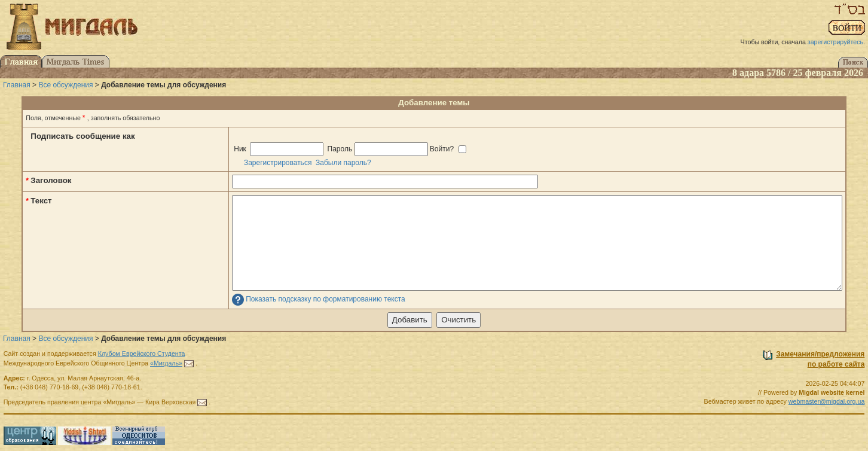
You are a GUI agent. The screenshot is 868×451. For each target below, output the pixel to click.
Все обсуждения (65, 85)
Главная (17, 85)
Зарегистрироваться (278, 163)
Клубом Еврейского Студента (142, 354)
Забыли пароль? (343, 163)
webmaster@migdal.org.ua (827, 401)
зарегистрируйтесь (835, 42)
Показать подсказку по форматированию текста (325, 300)
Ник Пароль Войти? (349, 149)
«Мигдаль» (166, 363)
